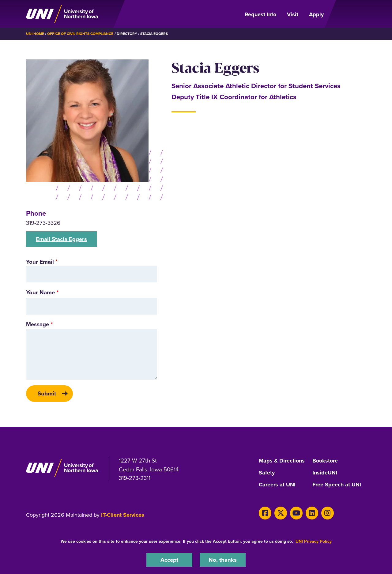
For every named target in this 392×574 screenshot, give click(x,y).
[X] (281, 512)
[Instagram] (327, 512)
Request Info (260, 14)
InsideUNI (325, 473)
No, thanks (223, 560)
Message (38, 324)
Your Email (40, 261)
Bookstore (325, 461)
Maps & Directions (282, 461)
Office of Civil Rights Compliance (80, 34)
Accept (169, 560)
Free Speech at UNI (337, 484)
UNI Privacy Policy (314, 541)
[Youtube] (296, 512)
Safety (267, 473)
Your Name (40, 292)
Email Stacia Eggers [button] (61, 239)
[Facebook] (265, 512)
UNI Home (35, 34)
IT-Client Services (123, 514)
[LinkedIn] (312, 512)
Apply (316, 14)
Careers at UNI (277, 484)
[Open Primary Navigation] (349, 14)
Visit (293, 14)
